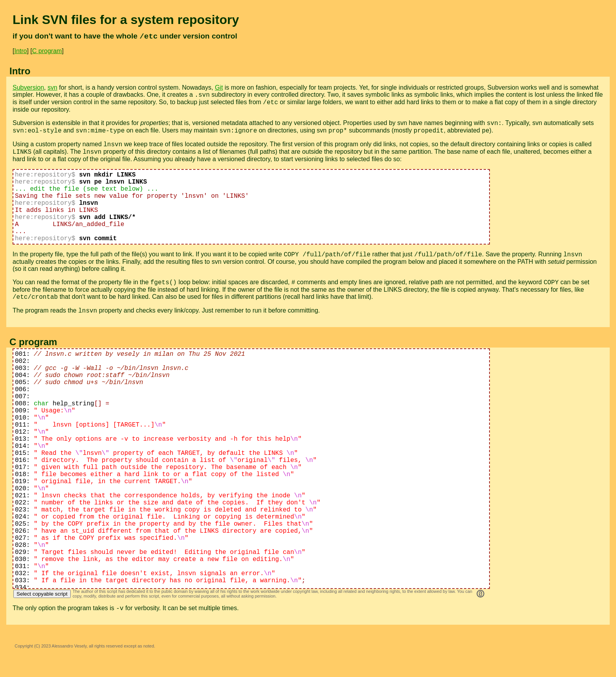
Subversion (28, 87)
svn (52, 87)
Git (219, 87)
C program (47, 51)
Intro (20, 51)
